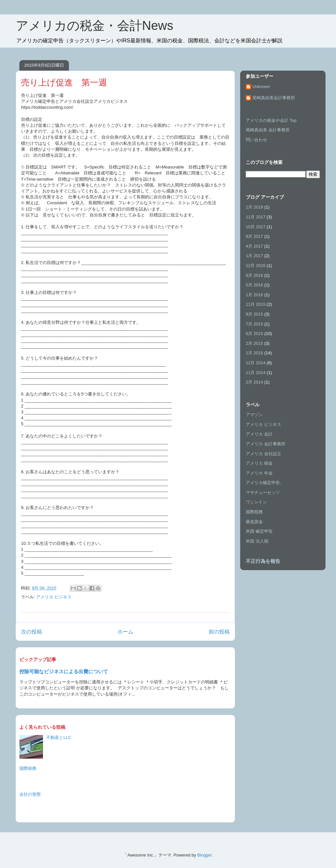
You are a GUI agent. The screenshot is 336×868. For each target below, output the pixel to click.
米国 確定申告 (259, 531)
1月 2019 (254, 207)
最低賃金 (254, 522)
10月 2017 (256, 227)
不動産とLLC (59, 737)
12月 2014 (256, 363)
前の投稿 (219, 632)
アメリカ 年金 (259, 473)
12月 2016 (256, 266)
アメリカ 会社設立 (263, 454)
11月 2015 (256, 304)
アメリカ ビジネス (54, 597)
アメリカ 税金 (259, 463)
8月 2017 (254, 236)
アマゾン (254, 415)
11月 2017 (256, 217)
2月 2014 (254, 382)
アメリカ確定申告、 (265, 483)
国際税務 (28, 768)
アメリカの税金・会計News (94, 26)
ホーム (125, 632)
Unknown (261, 87)
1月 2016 (254, 295)
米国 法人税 (257, 541)
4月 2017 (254, 246)
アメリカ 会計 (259, 434)
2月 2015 (254, 343)
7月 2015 (254, 324)
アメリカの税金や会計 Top (271, 120)
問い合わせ (256, 140)
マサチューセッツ (263, 492)
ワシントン (256, 502)
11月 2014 (256, 373)
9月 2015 (254, 314)
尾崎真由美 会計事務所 (268, 130)
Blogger (204, 855)
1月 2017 (254, 256)
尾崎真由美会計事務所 (274, 98)
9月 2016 (254, 275)
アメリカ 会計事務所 (266, 444)
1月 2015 (254, 353)
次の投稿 (31, 632)
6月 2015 (254, 334)
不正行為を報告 (263, 561)
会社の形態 (30, 794)
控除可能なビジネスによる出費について (64, 671)
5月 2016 (254, 285)
